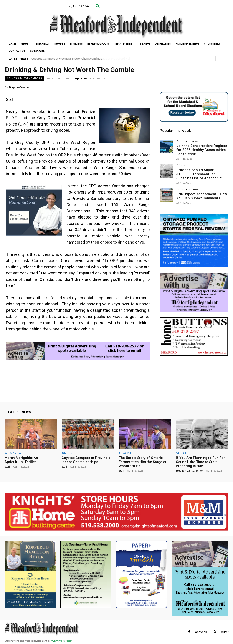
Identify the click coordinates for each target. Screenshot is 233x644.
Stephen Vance (19, 87)
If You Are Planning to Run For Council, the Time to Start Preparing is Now (200, 462)
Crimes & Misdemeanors (24, 78)
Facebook (200, 632)
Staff (7, 467)
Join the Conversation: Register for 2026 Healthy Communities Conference (200, 149)
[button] (98, 6)
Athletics (67, 453)
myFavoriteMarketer (61, 641)
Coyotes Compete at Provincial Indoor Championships (67, 59)
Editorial (181, 163)
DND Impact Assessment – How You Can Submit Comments (201, 192)
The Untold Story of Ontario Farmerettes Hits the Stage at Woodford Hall (143, 462)
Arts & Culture (13, 453)
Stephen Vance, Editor (189, 471)
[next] (226, 59)
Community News (187, 141)
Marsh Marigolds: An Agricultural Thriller (21, 460)
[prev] (218, 59)
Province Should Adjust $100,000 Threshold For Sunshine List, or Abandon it (198, 171)
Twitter (224, 632)
